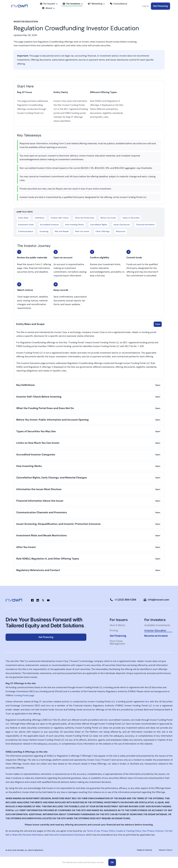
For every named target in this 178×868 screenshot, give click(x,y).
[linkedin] (38, 600)
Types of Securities (131, 218)
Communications (26, 231)
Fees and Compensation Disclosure (67, 835)
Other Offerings (103, 231)
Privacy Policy (108, 831)
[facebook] (32, 600)
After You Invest (82, 231)
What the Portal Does (85, 218)
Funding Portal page (24, 695)
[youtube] (48, 600)
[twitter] (43, 600)
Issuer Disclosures (122, 225)
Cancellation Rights (99, 225)
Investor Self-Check (60, 218)
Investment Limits (26, 225)
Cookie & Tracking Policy (129, 831)
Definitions (40, 218)
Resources (121, 231)
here (147, 702)
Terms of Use (93, 831)
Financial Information (145, 225)
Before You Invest (108, 218)
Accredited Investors (49, 225)
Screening (44, 231)
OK (112, 862)
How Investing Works (74, 225)
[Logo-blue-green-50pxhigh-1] (19, 5)
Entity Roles (23, 218)
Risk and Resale (62, 231)
